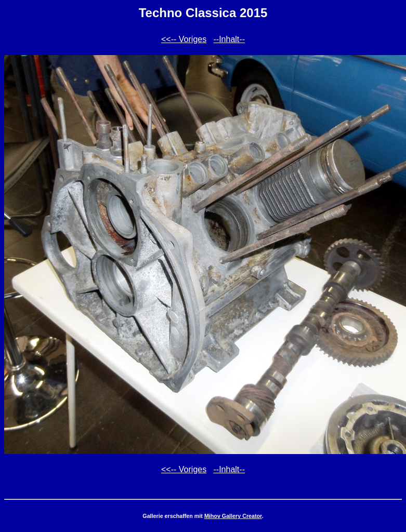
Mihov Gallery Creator (233, 516)
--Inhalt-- (229, 39)
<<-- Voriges (184, 39)
